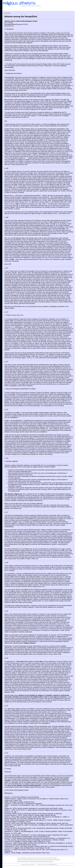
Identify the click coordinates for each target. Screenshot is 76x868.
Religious (32, 860)
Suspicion (20, 860)
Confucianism (51, 860)
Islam (51, 858)
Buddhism (58, 860)
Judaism (30, 858)
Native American (21, 861)
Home (19, 858)
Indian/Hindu (43, 860)
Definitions (34, 861)
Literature (40, 861)
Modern (55, 858)
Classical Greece (37, 858)
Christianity (45, 858)
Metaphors (46, 861)
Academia (26, 860)
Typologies (24, 858)
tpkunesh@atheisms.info (52, 864)
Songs (51, 861)
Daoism (37, 860)
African (28, 861)
